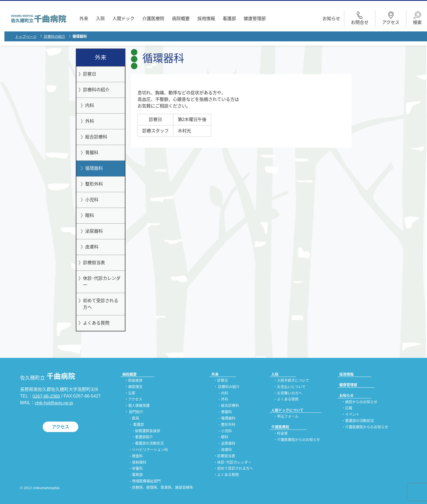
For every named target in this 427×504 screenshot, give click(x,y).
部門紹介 (136, 412)
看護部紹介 (144, 437)
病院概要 (181, 19)
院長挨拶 (135, 380)
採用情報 (206, 19)
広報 (349, 408)
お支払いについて (291, 387)
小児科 (92, 200)
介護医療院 (153, 19)
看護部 (229, 19)
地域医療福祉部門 (146, 481)
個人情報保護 (139, 406)
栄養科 (137, 469)
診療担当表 (94, 263)
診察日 (90, 74)
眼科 (90, 215)
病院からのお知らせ (361, 402)
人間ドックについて (287, 410)
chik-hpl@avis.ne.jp (54, 403)
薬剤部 (137, 475)
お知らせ (331, 19)
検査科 (137, 456)
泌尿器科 (94, 231)
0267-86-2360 (46, 396)
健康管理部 (255, 19)
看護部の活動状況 (149, 443)
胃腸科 (92, 153)
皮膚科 (92, 247)
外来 (84, 19)
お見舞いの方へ (290, 393)
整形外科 (94, 184)
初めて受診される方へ (101, 304)
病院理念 (135, 387)
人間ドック (123, 19)
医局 (136, 418)
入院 (100, 19)
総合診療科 (96, 137)
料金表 (282, 433)
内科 (90, 105)
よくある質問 (96, 323)
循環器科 (94, 168)
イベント (352, 415)
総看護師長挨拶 (148, 431)
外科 (90, 121)
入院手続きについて (293, 380)
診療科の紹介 (55, 37)
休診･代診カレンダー (102, 282)
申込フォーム (288, 416)
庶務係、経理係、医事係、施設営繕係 (163, 487)
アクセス (61, 427)
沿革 (132, 393)
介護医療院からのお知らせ (299, 440)
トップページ (26, 37)
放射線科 (139, 462)
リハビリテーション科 (150, 450)
